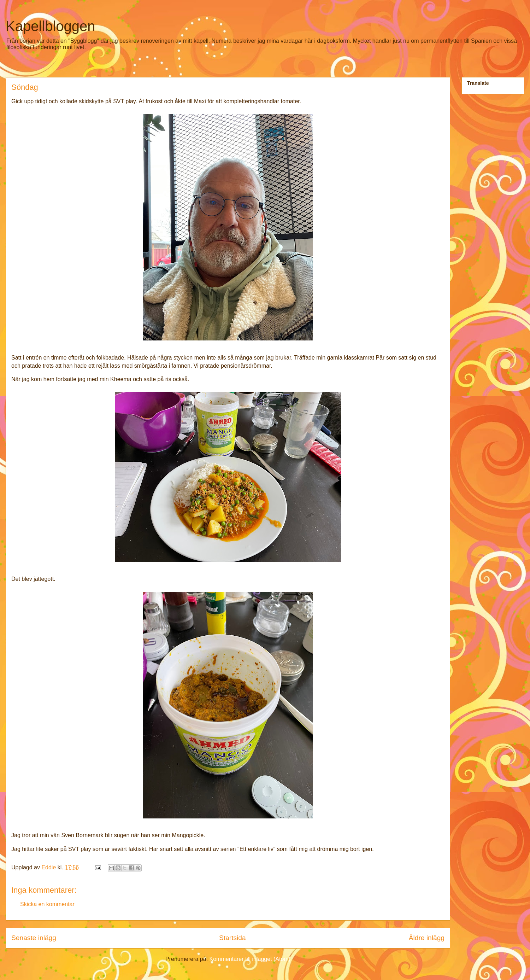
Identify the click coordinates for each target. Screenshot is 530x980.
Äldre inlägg (427, 938)
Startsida (232, 938)
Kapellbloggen (51, 26)
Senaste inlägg (34, 938)
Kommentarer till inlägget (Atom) (250, 959)
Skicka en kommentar (47, 904)
